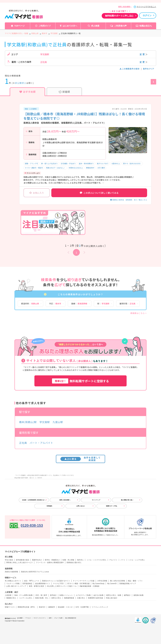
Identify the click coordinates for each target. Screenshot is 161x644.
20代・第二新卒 (41, 595)
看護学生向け (37, 560)
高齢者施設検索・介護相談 (89, 586)
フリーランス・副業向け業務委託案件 (50, 563)
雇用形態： (127, 304)
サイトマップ (96, 500)
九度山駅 (58, 422)
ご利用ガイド (45, 26)
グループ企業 (58, 618)
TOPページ (20, 26)
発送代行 (42, 607)
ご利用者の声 (120, 26)
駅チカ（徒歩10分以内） (132, 163)
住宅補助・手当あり (68, 163)
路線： (79, 304)
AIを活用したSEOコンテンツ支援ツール (62, 586)
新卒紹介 (53, 595)
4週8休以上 (116, 163)
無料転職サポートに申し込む (119, 16)
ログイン (147, 15)
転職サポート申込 (112, 506)
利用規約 (49, 506)
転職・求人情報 (68, 560)
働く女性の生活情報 (118, 581)
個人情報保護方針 (71, 618)
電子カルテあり (103, 163)
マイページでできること (146, 7)
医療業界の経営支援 (95, 598)
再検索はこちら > (138, 313)
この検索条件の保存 (130, 69)
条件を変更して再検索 (81, 459)
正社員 (23, 443)
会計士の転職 (98, 595)
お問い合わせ (80, 506)
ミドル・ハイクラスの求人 (96, 560)
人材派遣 (8, 595)
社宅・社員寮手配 (82, 607)
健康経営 (52, 607)
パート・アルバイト (41, 443)
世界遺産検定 (27, 584)
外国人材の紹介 (112, 598)
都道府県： (30, 304)
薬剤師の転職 (138, 595)
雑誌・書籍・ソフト (135, 581)
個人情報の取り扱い (127, 500)
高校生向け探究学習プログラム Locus (35, 572)
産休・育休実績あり (86, 163)
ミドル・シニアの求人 (137, 560)
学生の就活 (9, 560)
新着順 (64, 92)
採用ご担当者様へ (125, 7)
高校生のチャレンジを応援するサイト (56, 581)
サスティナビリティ (40, 618)
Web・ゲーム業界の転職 (23, 595)
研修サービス (10, 607)
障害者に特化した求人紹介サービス (20, 563)
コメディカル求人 (26, 598)
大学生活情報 (102, 581)
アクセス (28, 618)
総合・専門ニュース (32, 581)
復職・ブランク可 (31, 163)
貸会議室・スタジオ (65, 607)
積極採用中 (90, 168)
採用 (50, 618)
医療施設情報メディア (128, 584)
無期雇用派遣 (69, 598)
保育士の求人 (56, 598)
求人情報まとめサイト (13, 581)
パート (123, 560)
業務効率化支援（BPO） (27, 607)
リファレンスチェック (100, 607)
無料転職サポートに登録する (80, 381)
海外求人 (80, 560)
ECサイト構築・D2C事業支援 (79, 584)
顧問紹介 (127, 595)
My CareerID (112, 584)
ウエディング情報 (13, 584)
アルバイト (113, 560)
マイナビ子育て (59, 584)
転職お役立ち (146, 26)
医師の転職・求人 (42, 598)
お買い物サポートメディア (16, 586)
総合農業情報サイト (43, 584)
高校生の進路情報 (11, 572)
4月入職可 (101, 168)
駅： (103, 304)
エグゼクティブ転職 (83, 595)
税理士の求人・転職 (114, 595)
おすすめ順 (27, 92)
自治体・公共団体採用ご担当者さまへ (34, 500)
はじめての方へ (70, 26)
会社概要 (20, 618)
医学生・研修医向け (52, 560)
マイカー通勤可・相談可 (34, 168)
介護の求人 (81, 598)
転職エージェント (66, 595)
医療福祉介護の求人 (74, 563)
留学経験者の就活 (23, 560)
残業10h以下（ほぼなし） (56, 168)
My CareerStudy (98, 584)
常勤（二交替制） (31, 109)
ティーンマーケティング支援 (84, 581)
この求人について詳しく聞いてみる (99, 193)
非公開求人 (21, 83)
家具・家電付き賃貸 (36, 586)
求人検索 (95, 26)
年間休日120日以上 (76, 168)
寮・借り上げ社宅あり (49, 163)
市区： (55, 304)
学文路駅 (45, 422)
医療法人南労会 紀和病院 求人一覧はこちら (130, 200)
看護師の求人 (11, 598)
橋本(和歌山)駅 (28, 422)
